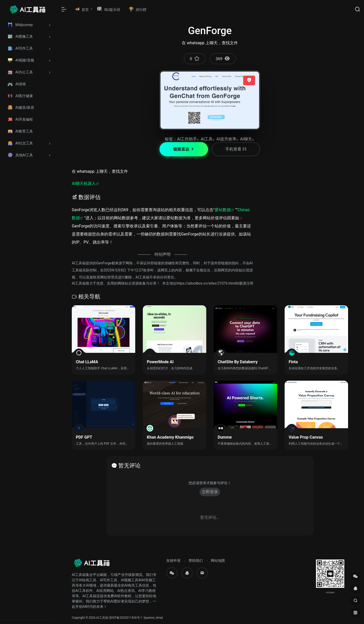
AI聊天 (246, 139)
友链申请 (173, 561)
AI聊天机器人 (84, 184)
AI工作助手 (187, 139)
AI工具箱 (102, 618)
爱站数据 (223, 210)
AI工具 (207, 139)
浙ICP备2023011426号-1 (126, 618)
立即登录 (210, 492)
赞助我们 (196, 561)
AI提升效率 (226, 139)
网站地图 (218, 561)
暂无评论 (129, 466)
